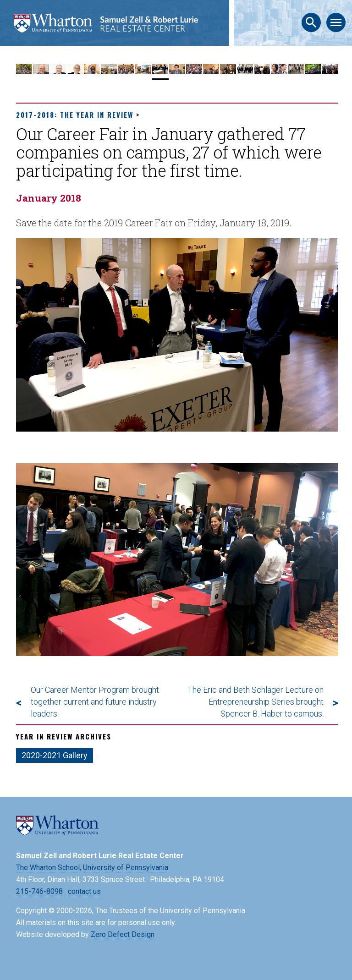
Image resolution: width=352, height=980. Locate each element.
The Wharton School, (49, 868)
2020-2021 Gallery (55, 755)
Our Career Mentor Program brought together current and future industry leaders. (95, 702)
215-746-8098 (39, 891)
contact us (84, 891)
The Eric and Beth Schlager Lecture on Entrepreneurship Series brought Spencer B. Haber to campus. (256, 702)
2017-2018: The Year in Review (75, 115)
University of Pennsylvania (126, 868)
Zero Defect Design (123, 934)
